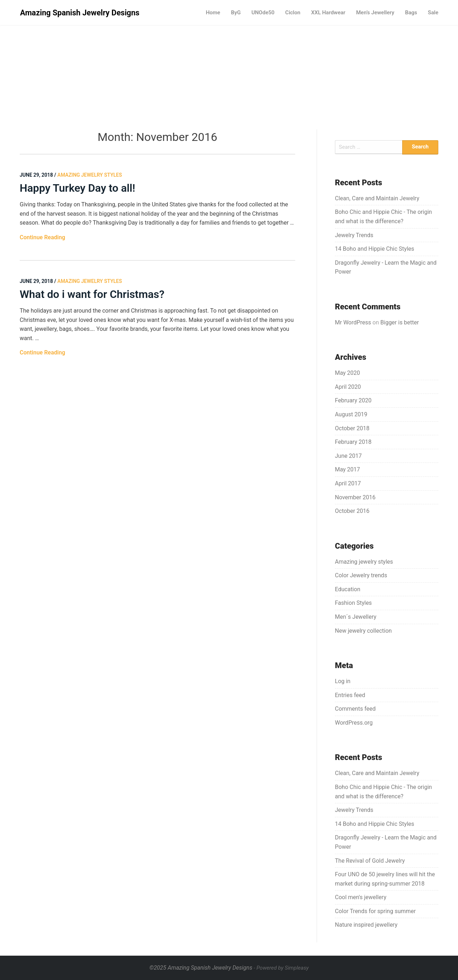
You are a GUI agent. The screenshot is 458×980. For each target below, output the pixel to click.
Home (213, 13)
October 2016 (352, 511)
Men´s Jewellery (356, 617)
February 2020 (353, 400)
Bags (411, 13)
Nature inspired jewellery (366, 925)
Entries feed (350, 695)
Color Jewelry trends (361, 575)
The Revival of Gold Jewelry (370, 861)
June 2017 (348, 456)
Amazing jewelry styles (364, 562)
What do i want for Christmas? (92, 294)
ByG (236, 13)
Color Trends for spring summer (375, 911)
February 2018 (353, 442)
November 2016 (355, 497)
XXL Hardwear (328, 13)
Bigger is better (400, 322)
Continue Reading (42, 237)
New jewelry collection (363, 631)
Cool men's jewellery (361, 897)
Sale (433, 13)
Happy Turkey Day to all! (77, 188)
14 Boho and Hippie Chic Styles (375, 249)
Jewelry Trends (354, 235)
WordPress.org (354, 723)
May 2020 (347, 373)
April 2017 (348, 483)
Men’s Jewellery (375, 13)
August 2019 (351, 414)
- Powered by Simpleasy (281, 968)
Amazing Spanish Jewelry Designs (80, 13)
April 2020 (348, 387)
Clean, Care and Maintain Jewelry (377, 198)
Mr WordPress (353, 322)
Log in (343, 681)
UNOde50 (263, 13)
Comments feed (355, 709)
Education (348, 589)
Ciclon (293, 13)
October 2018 (352, 428)
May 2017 (347, 469)
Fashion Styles (353, 603)
